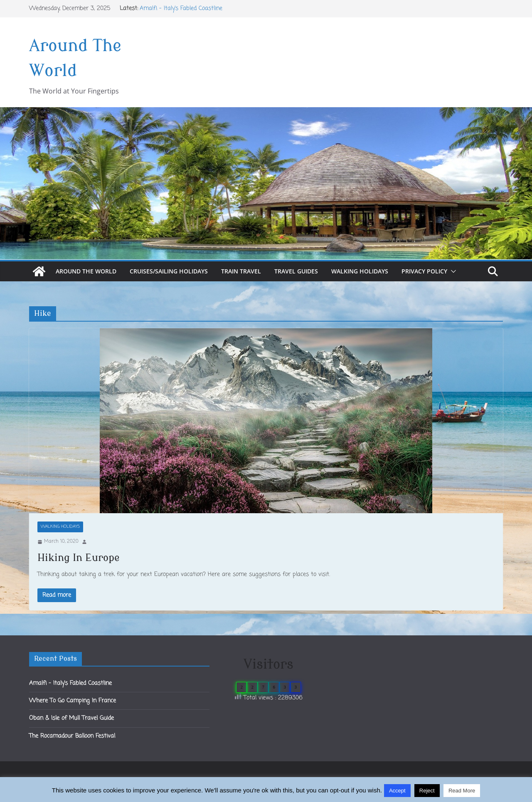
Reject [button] (427, 791)
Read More (462, 791)
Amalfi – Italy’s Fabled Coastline (181, 9)
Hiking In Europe (79, 558)
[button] (452, 271)
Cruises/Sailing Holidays (169, 271)
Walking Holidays (360, 271)
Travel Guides (296, 271)
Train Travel (241, 271)
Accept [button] (397, 791)
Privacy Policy (424, 271)
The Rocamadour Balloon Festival (72, 736)
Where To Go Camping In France (73, 701)
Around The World (86, 271)
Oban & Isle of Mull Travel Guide (71, 718)
